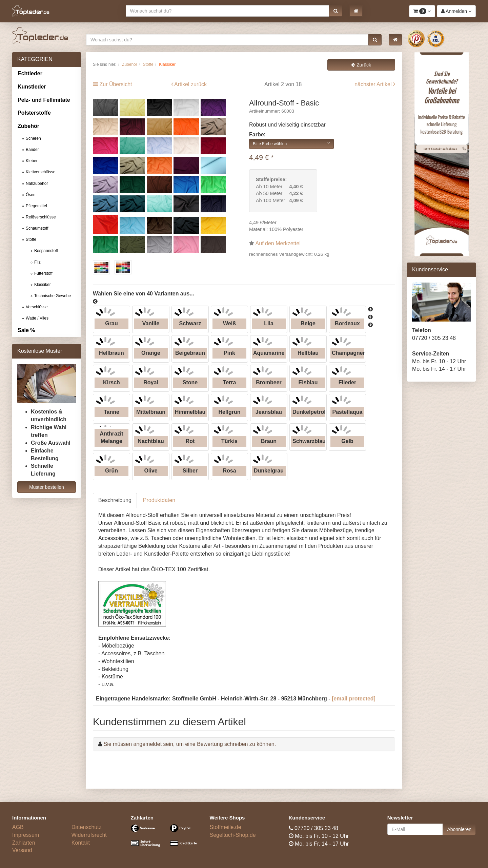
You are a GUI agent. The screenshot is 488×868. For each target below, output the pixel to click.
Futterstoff (43, 273)
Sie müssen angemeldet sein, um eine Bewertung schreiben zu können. (190, 744)
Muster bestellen (47, 487)
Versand (22, 850)
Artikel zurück (190, 84)
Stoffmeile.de (226, 827)
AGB (18, 827)
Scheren (33, 138)
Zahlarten (24, 843)
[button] (336, 11)
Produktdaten (159, 500)
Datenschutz (87, 827)
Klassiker (43, 285)
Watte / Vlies (37, 318)
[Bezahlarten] (165, 838)
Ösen (31, 195)
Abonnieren (459, 829)
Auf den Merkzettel (278, 243)
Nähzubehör (37, 184)
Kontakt (81, 843)
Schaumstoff (37, 228)
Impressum (26, 835)
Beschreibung (115, 500)
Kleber (32, 161)
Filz (37, 262)
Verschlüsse (37, 307)
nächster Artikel (374, 84)
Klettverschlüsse (40, 172)
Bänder (32, 150)
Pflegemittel (36, 206)
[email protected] (354, 699)
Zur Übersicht (116, 84)
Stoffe (31, 239)
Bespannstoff (46, 251)
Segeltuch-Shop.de (233, 835)
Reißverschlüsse (41, 217)
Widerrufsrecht (89, 835)
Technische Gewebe (53, 296)
